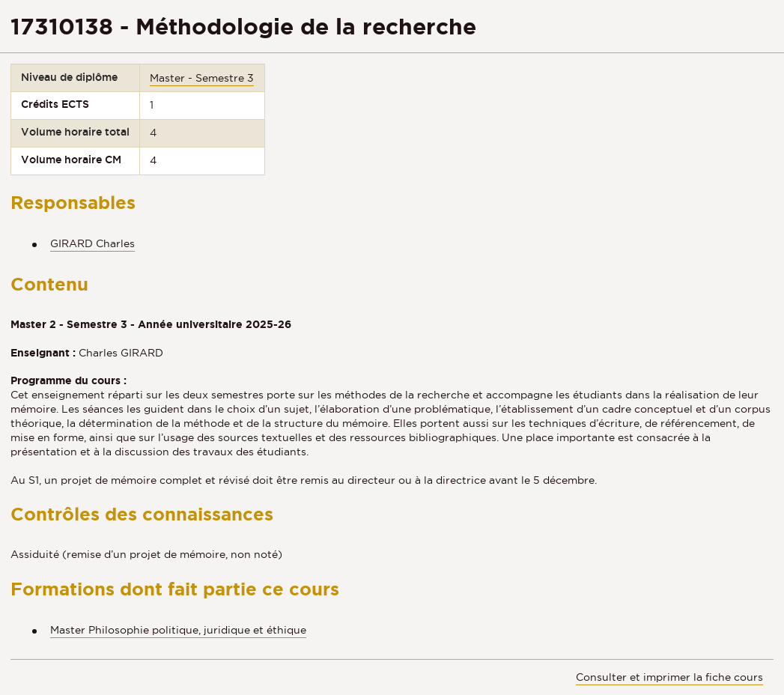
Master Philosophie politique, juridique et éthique (178, 630)
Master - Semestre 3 (202, 78)
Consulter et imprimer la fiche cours (669, 677)
